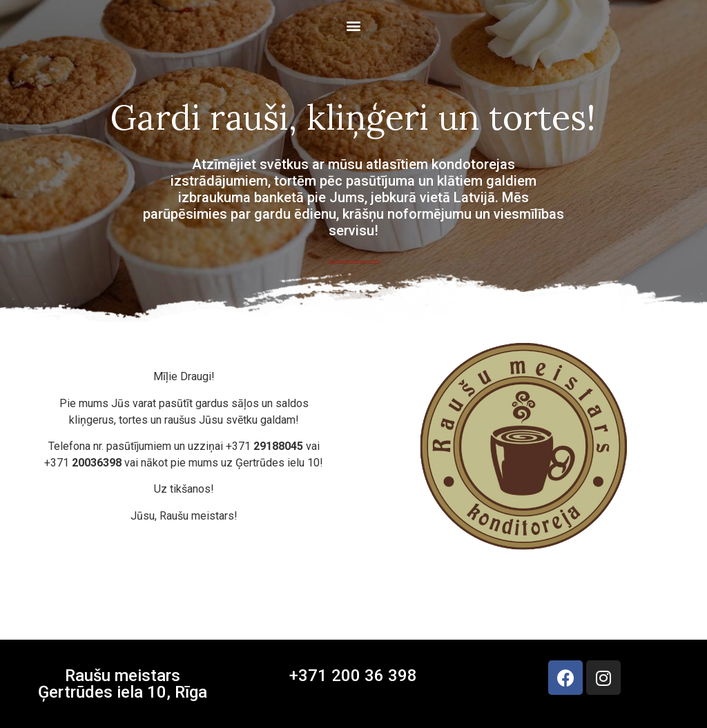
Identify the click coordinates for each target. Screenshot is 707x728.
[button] (354, 25)
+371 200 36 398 (353, 676)
